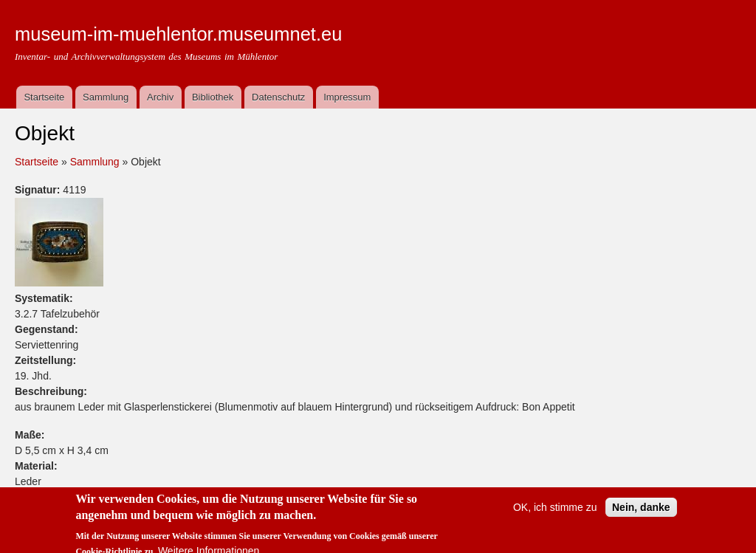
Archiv (160, 97)
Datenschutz (278, 97)
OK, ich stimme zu (555, 513)
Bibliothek (213, 97)
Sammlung (106, 97)
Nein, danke (641, 513)
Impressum (347, 97)
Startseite (44, 97)
